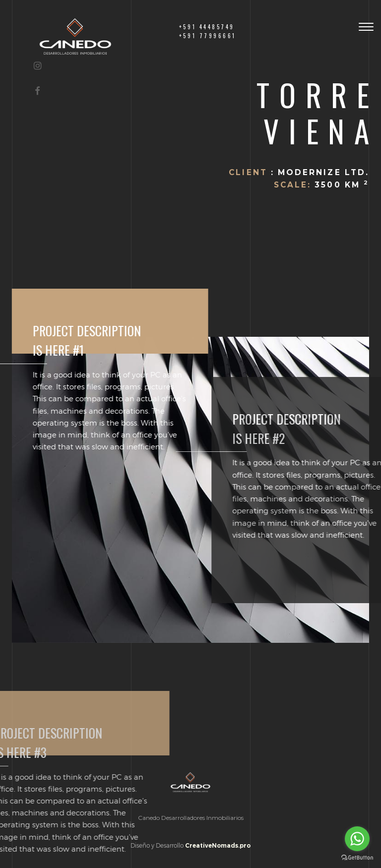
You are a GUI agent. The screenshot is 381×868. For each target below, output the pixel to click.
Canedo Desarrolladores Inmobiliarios (191, 818)
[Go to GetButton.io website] (357, 858)
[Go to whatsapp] (357, 839)
